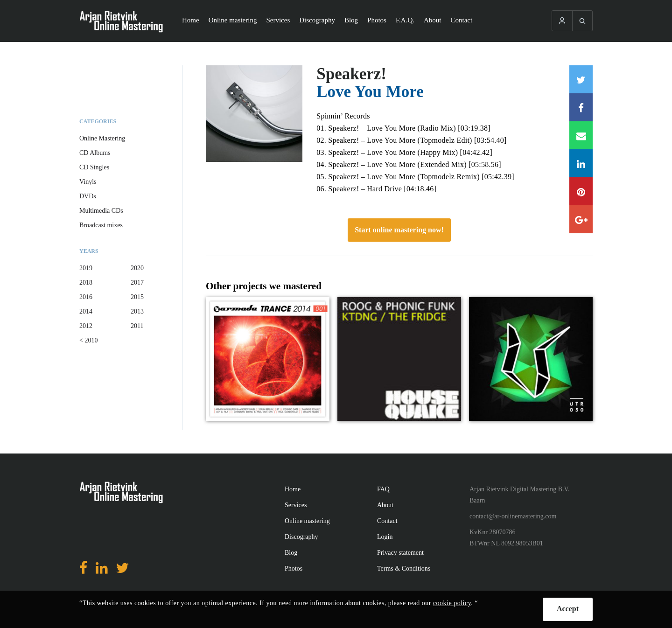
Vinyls (88, 182)
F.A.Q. (405, 20)
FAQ (383, 489)
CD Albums (95, 153)
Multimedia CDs (101, 211)
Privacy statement (400, 553)
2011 (137, 326)
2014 (86, 311)
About (433, 20)
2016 (86, 297)
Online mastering (233, 20)
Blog (351, 20)
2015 (137, 297)
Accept (568, 609)
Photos (377, 20)
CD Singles (94, 167)
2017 (137, 283)
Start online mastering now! (399, 230)
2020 (137, 268)
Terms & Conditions (404, 569)
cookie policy (452, 603)
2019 (86, 268)
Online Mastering (102, 138)
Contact (462, 20)
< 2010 (88, 340)
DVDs (88, 196)
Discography (317, 20)
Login (385, 537)
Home (191, 20)
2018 (86, 283)
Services (278, 20)
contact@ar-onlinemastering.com (513, 516)
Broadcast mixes (101, 225)
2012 (86, 326)
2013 (137, 311)
